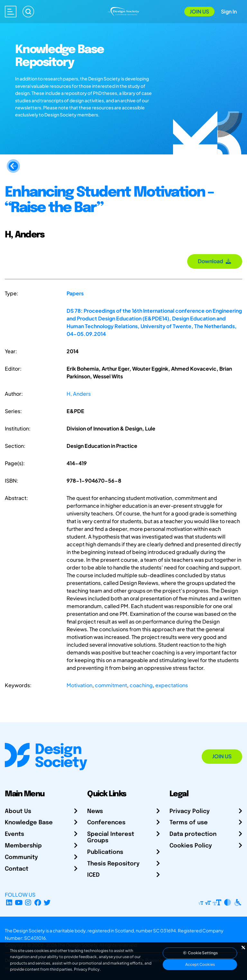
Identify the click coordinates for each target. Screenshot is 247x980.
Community (21, 857)
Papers (75, 293)
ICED (93, 875)
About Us (18, 811)
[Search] (28, 12)
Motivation (79, 685)
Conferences (106, 823)
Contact (17, 869)
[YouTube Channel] (19, 902)
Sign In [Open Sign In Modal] (229, 11)
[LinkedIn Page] (9, 902)
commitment (111, 685)
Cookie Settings (200, 953)
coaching (141, 685)
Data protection (193, 834)
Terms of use (189, 823)
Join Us (199, 11)
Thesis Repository (113, 864)
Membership (23, 846)
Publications (105, 852)
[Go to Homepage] (123, 11)
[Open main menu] (11, 12)
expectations (172, 685)
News (95, 811)
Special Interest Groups (111, 837)
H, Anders (79, 394)
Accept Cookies (200, 964)
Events (14, 834)
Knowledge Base (29, 823)
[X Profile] (47, 902)
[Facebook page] (38, 902)
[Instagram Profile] (28, 902)
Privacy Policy (190, 811)
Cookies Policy (191, 846)
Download (215, 261)
